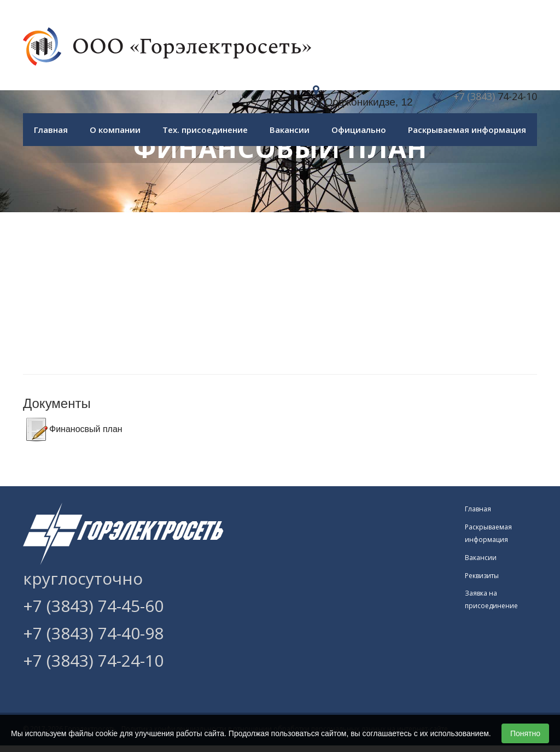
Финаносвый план (86, 429)
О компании (115, 130)
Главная (51, 130)
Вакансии (290, 130)
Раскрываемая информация (467, 130)
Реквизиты (482, 576)
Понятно (525, 733)
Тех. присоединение (205, 130)
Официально (359, 130)
